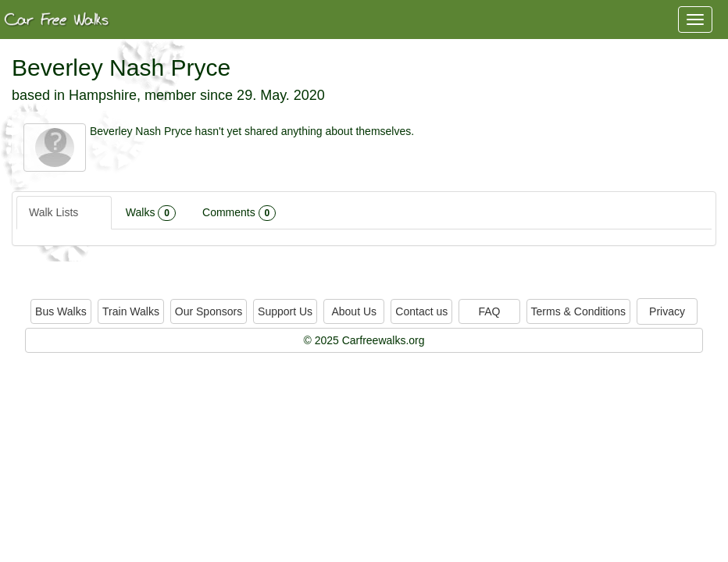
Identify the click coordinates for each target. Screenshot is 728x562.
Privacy (667, 311)
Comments (239, 213)
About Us (354, 311)
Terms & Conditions (578, 311)
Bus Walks (61, 311)
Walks (151, 213)
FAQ (489, 311)
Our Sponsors (209, 311)
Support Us (285, 311)
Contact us (421, 311)
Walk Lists (64, 213)
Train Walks (131, 311)
